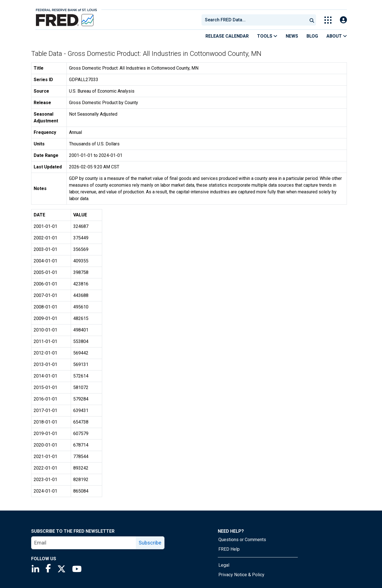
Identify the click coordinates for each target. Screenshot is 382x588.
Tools (267, 36)
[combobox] (254, 20)
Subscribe (150, 543)
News (292, 36)
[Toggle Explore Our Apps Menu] (328, 20)
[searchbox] (255, 20)
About (337, 36)
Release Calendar (227, 36)
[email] (84, 543)
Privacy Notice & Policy (241, 575)
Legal (224, 565)
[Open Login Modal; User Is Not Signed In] (343, 20)
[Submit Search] (312, 20)
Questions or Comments (242, 540)
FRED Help (229, 549)
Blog (312, 36)
